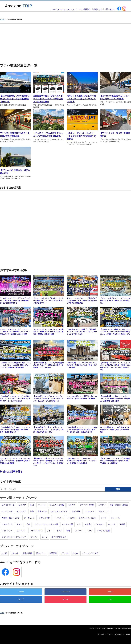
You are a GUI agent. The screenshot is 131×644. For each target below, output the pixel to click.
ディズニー (59, 518)
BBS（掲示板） (85, 9)
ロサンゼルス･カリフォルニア (14, 537)
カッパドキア (7, 511)
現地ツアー (41, 553)
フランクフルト (36, 531)
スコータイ (90, 511)
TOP (54, 9)
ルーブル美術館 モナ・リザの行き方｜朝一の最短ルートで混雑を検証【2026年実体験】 (115, 430)
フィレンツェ (7, 531)
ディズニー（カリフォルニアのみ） (82, 518)
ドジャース (115, 518)
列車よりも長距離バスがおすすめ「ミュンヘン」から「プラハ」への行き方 (81, 99)
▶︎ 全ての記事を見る (11, 472)
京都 (32, 511)
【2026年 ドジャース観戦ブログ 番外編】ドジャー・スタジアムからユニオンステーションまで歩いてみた (82, 332)
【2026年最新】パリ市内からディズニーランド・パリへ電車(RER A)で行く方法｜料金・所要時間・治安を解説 (115, 399)
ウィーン (42, 505)
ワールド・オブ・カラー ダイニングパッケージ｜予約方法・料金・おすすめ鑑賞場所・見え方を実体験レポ (15, 301)
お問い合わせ (110, 9)
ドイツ (104, 518)
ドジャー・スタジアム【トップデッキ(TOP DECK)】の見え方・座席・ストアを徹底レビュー (115, 301)
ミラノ (90, 531)
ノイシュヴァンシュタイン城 (46, 524)
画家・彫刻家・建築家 (119, 505)
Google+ (110, 592)
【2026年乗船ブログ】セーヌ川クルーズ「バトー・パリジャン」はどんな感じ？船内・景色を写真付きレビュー (48, 430)
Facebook (65, 592)
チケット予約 (45, 518)
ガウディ (102, 505)
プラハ (50, 531)
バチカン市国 (68, 524)
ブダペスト (21, 531)
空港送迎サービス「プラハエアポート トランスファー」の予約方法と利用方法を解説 (48, 99)
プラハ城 (65, 553)
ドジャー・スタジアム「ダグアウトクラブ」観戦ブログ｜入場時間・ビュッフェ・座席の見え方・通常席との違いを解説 (15, 332)
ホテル (59, 531)
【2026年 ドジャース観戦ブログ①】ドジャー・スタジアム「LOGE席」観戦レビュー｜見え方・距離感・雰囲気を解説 (15, 365)
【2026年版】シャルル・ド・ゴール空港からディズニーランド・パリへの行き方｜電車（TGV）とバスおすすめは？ (15, 399)
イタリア (22, 505)
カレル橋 (15, 553)
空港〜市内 (42, 511)
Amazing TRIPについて (67, 9)
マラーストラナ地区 (90, 553)
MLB (32, 505)
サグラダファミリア (59, 511)
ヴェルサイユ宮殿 (57, 505)
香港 (68, 531)
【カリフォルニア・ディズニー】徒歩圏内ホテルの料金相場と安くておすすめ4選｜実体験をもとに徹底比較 (115, 461)
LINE (110, 599)
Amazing (19, 6)
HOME (129, 634)
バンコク (112, 524)
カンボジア (21, 511)
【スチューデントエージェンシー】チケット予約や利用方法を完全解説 (81, 136)
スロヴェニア (104, 511)
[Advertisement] (65, 42)
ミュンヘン (79, 531)
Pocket (65, 599)
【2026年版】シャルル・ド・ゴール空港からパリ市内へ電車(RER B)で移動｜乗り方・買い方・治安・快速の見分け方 (82, 430)
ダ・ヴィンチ (29, 518)
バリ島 (88, 524)
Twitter (21, 592)
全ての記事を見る (59, 537)
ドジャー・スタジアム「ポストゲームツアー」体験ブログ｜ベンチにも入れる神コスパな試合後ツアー (48, 301)
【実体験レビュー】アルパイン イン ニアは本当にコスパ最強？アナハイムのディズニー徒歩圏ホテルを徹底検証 (82, 461)
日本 (28, 524)
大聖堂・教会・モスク (11, 518)
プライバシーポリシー (105, 634)
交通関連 (53, 553)
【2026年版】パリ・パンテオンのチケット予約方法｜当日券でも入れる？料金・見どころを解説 (82, 365)
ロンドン (34, 537)
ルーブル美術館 (104, 531)
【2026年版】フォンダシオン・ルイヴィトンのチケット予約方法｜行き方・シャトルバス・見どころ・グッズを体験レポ (49, 399)
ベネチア (72, 505)
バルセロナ (99, 524)
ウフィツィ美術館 (87, 505)
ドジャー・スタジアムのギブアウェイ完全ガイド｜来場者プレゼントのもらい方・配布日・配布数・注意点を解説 (48, 332)
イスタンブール (8, 505)
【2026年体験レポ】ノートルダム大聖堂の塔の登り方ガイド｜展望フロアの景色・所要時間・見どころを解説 (49, 365)
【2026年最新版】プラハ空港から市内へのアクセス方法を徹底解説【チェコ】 (15, 99)
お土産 (4, 553)
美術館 (122, 524)
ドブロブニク (7, 524)
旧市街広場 (27, 553)
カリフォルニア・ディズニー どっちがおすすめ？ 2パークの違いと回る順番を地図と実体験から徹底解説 (15, 461)
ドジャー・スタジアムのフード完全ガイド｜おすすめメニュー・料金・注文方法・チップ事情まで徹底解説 (82, 301)
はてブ (21, 599)
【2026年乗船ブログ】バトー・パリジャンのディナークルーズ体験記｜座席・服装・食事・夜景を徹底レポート (15, 430)
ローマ (45, 537)
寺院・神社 (76, 511)
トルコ (19, 524)
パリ (79, 524)
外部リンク (98, 9)
